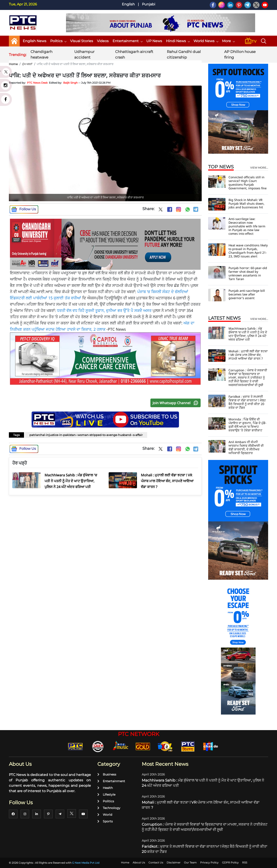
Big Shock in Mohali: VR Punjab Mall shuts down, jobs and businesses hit (246, 203)
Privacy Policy (209, 862)
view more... (259, 168)
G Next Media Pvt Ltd (86, 863)
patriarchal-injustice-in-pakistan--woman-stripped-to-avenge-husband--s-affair (86, 435)
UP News (154, 41)
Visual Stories (82, 41)
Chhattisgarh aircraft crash (134, 54)
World (105, 815)
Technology (109, 808)
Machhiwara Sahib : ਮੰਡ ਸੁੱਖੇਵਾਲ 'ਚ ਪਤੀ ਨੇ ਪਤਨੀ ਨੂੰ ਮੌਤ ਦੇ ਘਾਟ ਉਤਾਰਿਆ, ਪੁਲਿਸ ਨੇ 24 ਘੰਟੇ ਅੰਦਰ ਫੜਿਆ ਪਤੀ (248, 334)
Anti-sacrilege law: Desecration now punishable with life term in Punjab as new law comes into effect (247, 226)
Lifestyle (106, 795)
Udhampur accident (84, 54)
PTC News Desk (37, 83)
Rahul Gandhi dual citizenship (184, 54)
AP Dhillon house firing (240, 54)
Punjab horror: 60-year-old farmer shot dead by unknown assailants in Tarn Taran (248, 273)
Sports (105, 821)
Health (105, 788)
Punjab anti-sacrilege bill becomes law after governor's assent (247, 294)
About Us (139, 862)
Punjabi (149, 4)
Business (107, 774)
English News (35, 41)
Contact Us (156, 862)
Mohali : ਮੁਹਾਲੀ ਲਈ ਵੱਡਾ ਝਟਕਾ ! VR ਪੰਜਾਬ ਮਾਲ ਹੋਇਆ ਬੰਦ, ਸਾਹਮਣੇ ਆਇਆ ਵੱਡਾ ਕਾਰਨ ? (248, 355)
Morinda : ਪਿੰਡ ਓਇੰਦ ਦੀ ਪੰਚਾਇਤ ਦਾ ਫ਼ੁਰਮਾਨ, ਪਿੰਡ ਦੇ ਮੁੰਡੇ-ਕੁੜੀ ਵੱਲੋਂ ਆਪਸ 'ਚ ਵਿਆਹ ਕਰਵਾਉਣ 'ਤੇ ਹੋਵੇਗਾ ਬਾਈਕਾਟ (247, 425)
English (128, 4)
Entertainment (127, 41)
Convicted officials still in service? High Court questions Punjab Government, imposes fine (248, 183)
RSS (245, 862)
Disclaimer (174, 862)
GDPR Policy (230, 862)
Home (13, 64)
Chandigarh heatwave (41, 54)
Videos (103, 41)
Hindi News (178, 41)
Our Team (190, 862)
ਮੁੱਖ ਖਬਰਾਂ (27, 64)
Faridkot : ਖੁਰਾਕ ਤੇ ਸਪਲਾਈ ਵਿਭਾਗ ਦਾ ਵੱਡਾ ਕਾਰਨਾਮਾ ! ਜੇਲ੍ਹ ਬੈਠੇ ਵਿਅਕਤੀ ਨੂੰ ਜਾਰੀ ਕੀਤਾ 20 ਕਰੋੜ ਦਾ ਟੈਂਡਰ (247, 402)
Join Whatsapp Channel (176, 403)
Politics (58, 41)
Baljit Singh (70, 83)
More (228, 41)
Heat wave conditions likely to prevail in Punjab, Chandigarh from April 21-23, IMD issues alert (248, 251)
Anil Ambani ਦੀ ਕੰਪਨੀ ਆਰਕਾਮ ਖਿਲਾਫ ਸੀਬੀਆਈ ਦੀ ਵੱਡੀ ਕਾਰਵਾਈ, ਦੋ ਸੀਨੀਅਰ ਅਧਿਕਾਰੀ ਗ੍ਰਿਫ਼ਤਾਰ (246, 447)
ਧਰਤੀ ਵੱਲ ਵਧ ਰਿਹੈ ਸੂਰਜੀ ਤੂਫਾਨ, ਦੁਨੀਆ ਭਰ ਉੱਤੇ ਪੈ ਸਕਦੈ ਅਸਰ (104, 310)
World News (206, 41)
